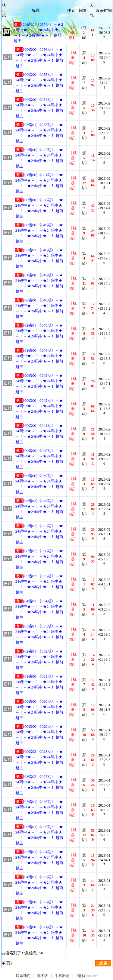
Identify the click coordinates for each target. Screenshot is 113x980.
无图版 (42, 976)
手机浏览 (62, 976)
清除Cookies (87, 976)
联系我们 (23, 976)
